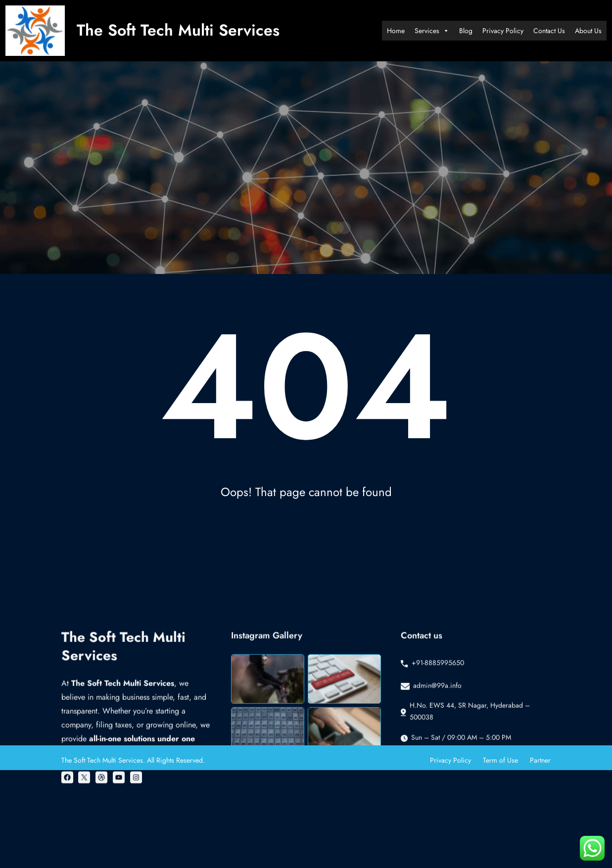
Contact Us (549, 31)
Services (432, 31)
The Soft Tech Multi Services (178, 30)
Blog (466, 31)
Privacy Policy (503, 31)
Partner (540, 760)
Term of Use (500, 760)
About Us (588, 31)
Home (396, 31)
